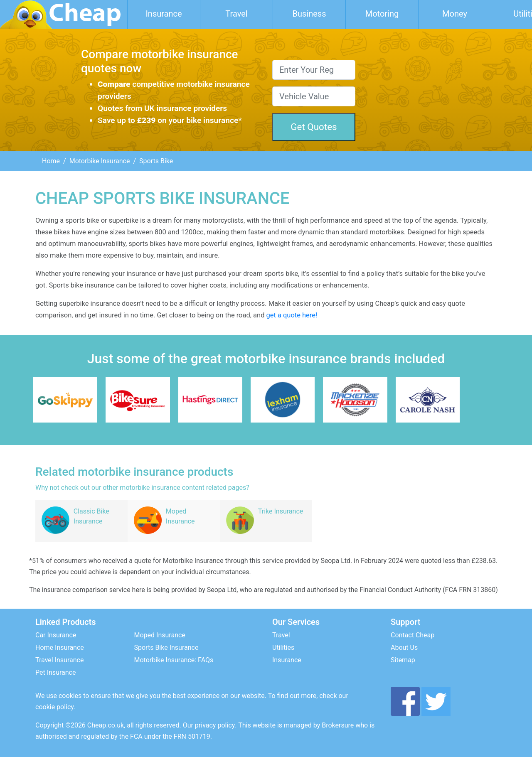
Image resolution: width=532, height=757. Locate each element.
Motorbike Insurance (100, 161)
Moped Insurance (160, 635)
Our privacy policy (209, 725)
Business (309, 14)
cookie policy (55, 707)
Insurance (164, 14)
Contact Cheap (413, 635)
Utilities (283, 648)
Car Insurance (56, 635)
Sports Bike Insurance (166, 648)
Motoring (382, 14)
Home (51, 161)
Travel (236, 14)
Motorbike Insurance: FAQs (174, 660)
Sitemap (403, 660)
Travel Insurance (59, 660)
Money (455, 14)
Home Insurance (60, 648)
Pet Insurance (55, 672)
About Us (404, 648)
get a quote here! (292, 315)
